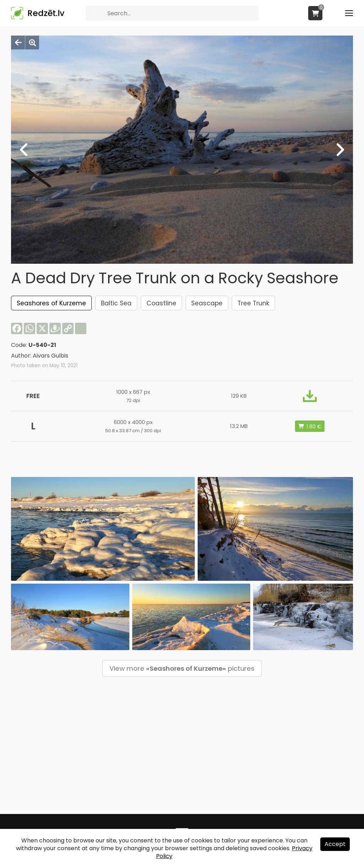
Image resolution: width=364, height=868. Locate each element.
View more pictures (182, 668)
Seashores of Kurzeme (51, 303)
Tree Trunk (253, 303)
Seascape (207, 303)
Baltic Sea (116, 303)
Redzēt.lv (46, 13)
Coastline (161, 303)
